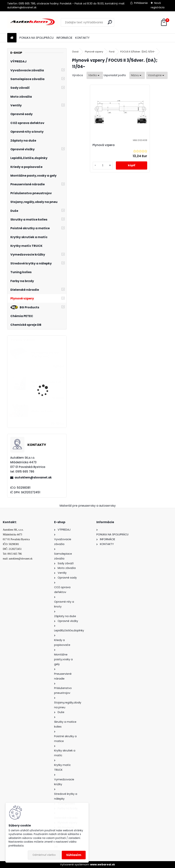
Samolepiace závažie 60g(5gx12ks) (45, 355)
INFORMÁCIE (64, 38)
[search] (110, 22)
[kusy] (107, 168)
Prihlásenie (141, 3)
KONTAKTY (82, 38)
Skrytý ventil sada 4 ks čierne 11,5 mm (46, 384)
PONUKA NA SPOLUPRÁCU (37, 38)
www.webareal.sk (103, 864)
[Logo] (33, 22)
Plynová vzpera (111, 145)
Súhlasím (74, 855)
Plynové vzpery (94, 52)
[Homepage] (12, 38)
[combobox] (137, 75)
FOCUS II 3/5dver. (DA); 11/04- (138, 52)
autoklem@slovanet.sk (33, 477)
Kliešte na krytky (42, 411)
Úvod (75, 52)
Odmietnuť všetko (44, 855)
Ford (112, 52)
